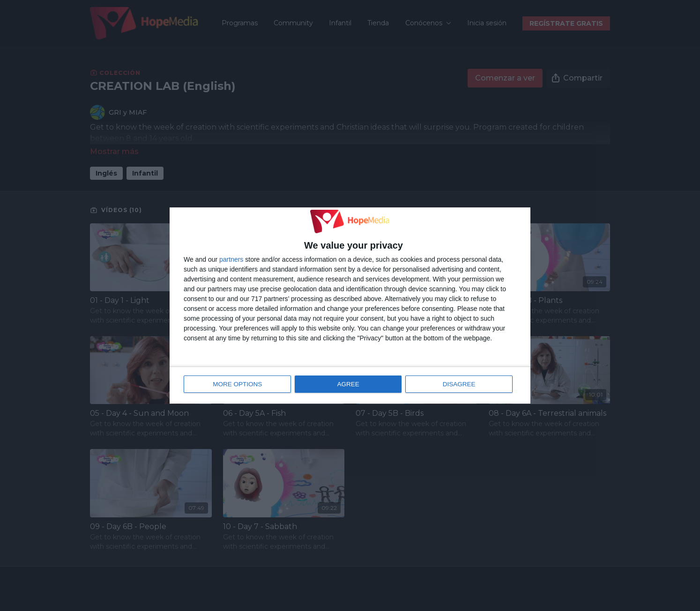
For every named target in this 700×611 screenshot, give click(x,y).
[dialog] (350, 306)
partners (231, 260)
